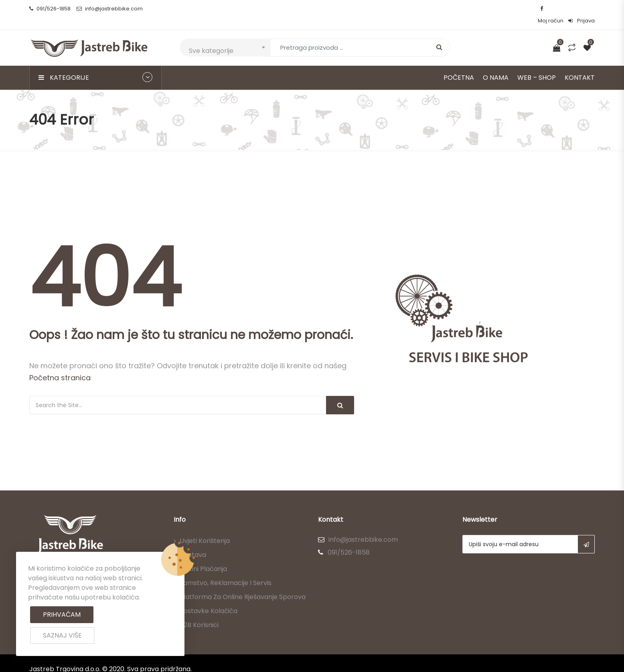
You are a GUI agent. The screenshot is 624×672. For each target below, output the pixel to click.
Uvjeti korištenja (205, 529)
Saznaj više (62, 635)
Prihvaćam (62, 614)
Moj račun (551, 9)
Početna (459, 66)
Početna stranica (60, 366)
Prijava (581, 9)
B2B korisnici (199, 613)
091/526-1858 (50, 9)
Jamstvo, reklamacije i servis (226, 571)
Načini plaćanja (203, 557)
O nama (496, 66)
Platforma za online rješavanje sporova (243, 585)
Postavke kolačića (209, 599)
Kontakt (580, 66)
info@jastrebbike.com (110, 9)
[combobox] (225, 35)
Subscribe (586, 532)
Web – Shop (537, 66)
